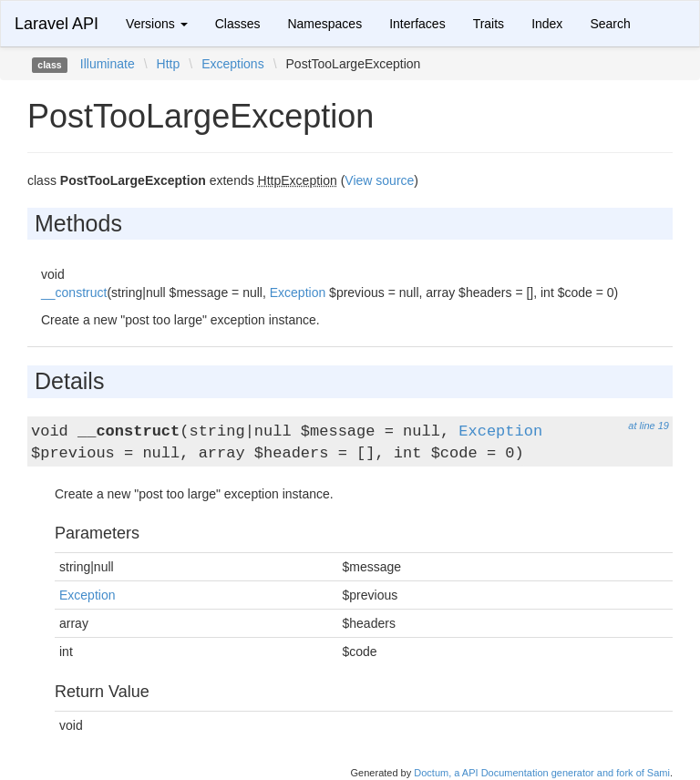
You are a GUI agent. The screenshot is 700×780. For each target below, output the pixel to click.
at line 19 (649, 426)
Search (610, 24)
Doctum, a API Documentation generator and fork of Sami (542, 773)
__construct (74, 292)
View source (379, 180)
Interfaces (417, 24)
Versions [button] (157, 24)
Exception (298, 292)
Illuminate (108, 64)
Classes (238, 24)
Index (547, 24)
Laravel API (57, 24)
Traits (489, 24)
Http (169, 64)
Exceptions (232, 64)
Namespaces (324, 24)
